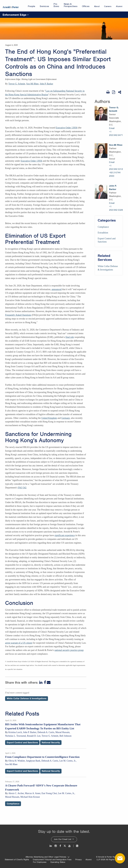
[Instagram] (56, 846)
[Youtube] (70, 846)
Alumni (89, 860)
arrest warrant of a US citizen (19, 643)
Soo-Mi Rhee (32, 84)
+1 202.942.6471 (116, 133)
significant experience (65, 535)
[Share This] (120, 92)
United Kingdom (49, 418)
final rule (70, 337)
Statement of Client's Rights (17, 860)
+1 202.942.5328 (116, 208)
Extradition (103, 233)
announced (57, 289)
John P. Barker (46, 84)
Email (112, 128)
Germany (66, 418)
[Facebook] (45, 682)
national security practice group (69, 650)
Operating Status (58, 862)
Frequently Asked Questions (18, 315)
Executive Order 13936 (66, 128)
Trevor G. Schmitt (17, 84)
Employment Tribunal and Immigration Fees (52, 860)
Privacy (79, 860)
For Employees (40, 862)
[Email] (49, 682)
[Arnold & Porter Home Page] (11, 6)
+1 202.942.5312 (116, 167)
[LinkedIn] (41, 682)
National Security (51, 742)
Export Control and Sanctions (22, 742)
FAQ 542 (22, 488)
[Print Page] (108, 92)
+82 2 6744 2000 (115, 174)
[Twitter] (65, 846)
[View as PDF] (114, 92)
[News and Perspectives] (76, 846)
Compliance (103, 227)
